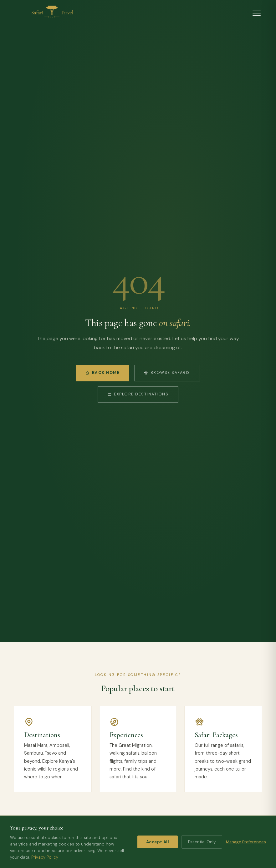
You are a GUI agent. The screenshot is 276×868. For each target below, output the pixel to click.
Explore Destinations (138, 394)
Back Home (102, 373)
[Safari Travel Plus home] (52, 13)
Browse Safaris (167, 373)
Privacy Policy (45, 857)
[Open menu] (257, 13)
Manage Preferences (246, 842)
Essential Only (202, 842)
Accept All (158, 842)
